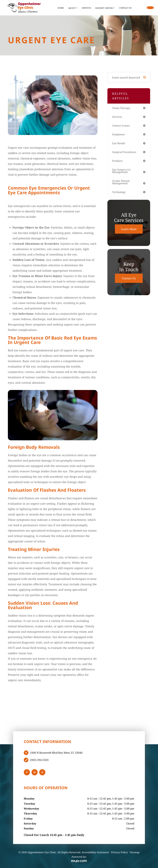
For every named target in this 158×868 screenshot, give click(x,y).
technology (119, 194)
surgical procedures (125, 153)
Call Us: (140, 8)
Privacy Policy (119, 852)
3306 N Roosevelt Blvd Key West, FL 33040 (56, 753)
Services (72, 8)
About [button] (59, 8)
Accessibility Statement (95, 852)
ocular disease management (121, 184)
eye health (119, 144)
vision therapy (122, 108)
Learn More (129, 231)
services (117, 117)
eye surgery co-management (122, 172)
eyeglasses (119, 135)
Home (47, 8)
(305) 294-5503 (39, 760)
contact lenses (122, 126)
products (118, 162)
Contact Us (111, 8)
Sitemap (135, 852)
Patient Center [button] (91, 8)
